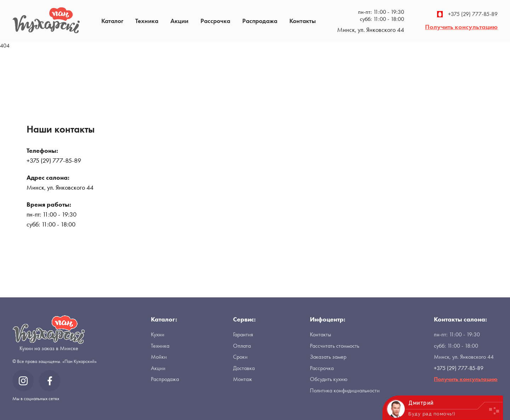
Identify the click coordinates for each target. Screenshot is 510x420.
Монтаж (243, 379)
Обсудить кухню (329, 379)
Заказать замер (328, 357)
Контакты (303, 21)
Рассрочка (215, 21)
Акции (179, 21)
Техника (147, 21)
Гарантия (243, 334)
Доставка (244, 368)
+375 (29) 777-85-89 (467, 14)
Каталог (112, 21)
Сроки (240, 357)
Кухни (158, 334)
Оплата (242, 346)
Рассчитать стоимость (335, 346)
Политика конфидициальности (345, 390)
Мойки (159, 357)
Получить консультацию (461, 27)
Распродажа (260, 21)
